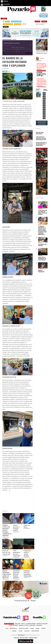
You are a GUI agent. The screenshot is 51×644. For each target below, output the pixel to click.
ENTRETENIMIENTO (35, 631)
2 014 (44, 115)
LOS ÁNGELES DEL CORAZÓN (42, 245)
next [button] (22, 48)
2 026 (44, 93)
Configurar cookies (33, 638)
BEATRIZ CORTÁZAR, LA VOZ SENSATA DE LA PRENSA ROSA (41, 144)
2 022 (44, 100)
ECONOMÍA (14, 631)
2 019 (44, 106)
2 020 (44, 104)
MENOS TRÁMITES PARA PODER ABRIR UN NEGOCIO (7, 574)
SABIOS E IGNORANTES (41, 271)
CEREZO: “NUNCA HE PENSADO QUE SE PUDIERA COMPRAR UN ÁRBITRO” (7, 530)
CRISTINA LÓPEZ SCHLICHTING (40, 133)
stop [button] (19, 48)
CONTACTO (24, 24)
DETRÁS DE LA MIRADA (24, 625)
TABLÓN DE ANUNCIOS (8, 24)
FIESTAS (23, 624)
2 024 (44, 96)
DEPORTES (43, 628)
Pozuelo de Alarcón (41, 71)
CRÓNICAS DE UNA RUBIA (42, 624)
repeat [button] (17, 51)
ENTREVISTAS (39, 625)
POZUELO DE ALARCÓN (24, 628)
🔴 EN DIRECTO (13, 628)
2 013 (44, 117)
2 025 (44, 95)
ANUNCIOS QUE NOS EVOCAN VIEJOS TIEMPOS (17, 574)
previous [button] (13, 48)
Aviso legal (16, 638)
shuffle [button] (18, 51)
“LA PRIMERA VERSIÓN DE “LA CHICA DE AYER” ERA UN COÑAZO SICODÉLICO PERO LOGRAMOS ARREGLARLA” (42, 231)
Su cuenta (37, 21)
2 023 (44, 98)
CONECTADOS (32, 625)
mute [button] (4, 45)
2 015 (44, 113)
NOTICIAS (7, 21)
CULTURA (20, 631)
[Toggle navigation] (4, 1)
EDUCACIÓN (27, 631)
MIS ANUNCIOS (18, 24)
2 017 (44, 109)
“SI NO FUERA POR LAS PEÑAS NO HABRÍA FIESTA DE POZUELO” (42, 212)
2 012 (44, 118)
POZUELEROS (14, 40)
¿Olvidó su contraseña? (40, 24)
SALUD (7, 628)
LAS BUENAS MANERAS (31, 624)
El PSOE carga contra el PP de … (41, 74)
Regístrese (44, 21)
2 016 (44, 111)
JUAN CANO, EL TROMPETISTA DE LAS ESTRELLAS (42, 259)
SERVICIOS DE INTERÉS (16, 21)
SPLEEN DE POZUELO (13, 625)
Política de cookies (24, 638)
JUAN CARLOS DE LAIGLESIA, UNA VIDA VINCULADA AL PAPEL (41, 138)
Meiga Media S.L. (21, 635)
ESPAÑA (38, 628)
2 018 (44, 107)
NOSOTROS (6, 27)
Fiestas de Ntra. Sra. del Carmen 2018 (6, 552)
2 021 (44, 102)
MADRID (32, 628)
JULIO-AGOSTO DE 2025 (7, 39)
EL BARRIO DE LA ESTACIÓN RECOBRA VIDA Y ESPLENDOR (14, 53)
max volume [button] (31, 45)
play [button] (16, 48)
